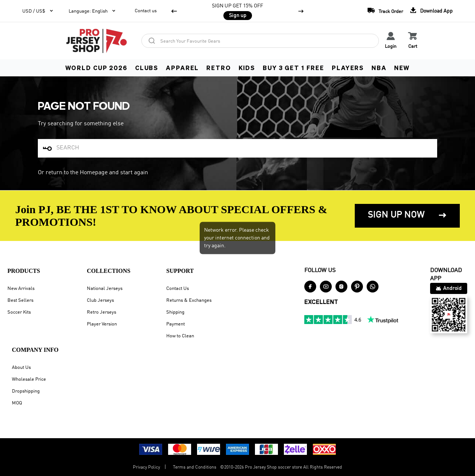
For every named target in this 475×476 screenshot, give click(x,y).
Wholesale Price (29, 379)
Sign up (238, 16)
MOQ (17, 403)
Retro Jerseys (101, 312)
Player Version (102, 324)
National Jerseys (105, 289)
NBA (379, 68)
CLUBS (147, 68)
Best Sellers (20, 300)
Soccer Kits (19, 312)
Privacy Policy (146, 467)
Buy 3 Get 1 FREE (294, 68)
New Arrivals (21, 289)
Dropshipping (26, 391)
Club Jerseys (100, 300)
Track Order (383, 10)
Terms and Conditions (195, 467)
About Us (21, 368)
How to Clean (180, 336)
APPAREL (182, 68)
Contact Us (178, 289)
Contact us (146, 11)
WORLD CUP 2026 (96, 68)
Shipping (175, 312)
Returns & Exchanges (189, 300)
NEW (402, 68)
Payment (176, 324)
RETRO (219, 68)
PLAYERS (348, 68)
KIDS (247, 68)
